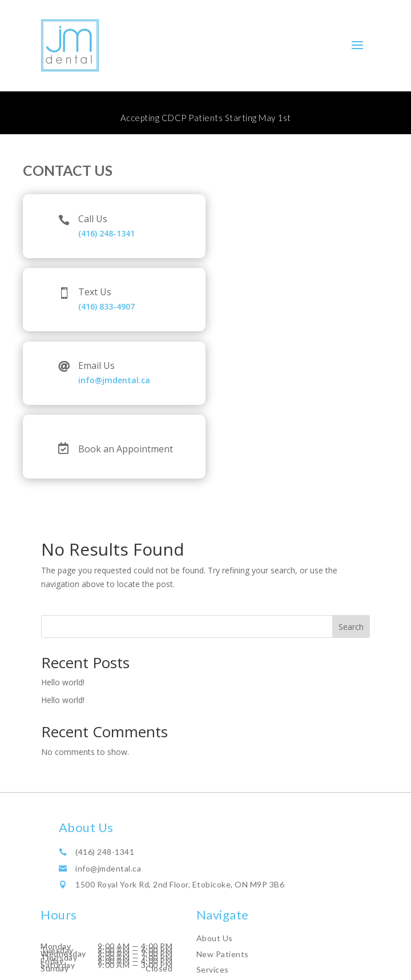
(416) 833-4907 (106, 306)
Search (351, 627)
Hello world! (63, 682)
